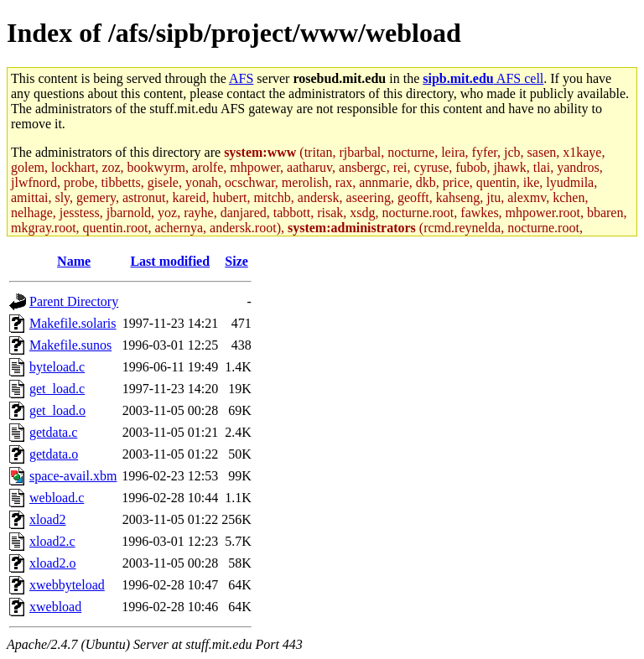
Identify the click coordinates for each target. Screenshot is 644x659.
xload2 (48, 519)
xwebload (55, 607)
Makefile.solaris (73, 323)
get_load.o (57, 410)
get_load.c (57, 389)
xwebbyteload (67, 585)
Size (236, 261)
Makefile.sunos (70, 345)
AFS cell (483, 78)
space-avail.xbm (73, 476)
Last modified (170, 261)
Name (74, 261)
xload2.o (53, 563)
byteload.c (57, 367)
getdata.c (53, 432)
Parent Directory (74, 301)
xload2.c (52, 541)
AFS (241, 78)
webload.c (57, 498)
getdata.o (54, 454)
